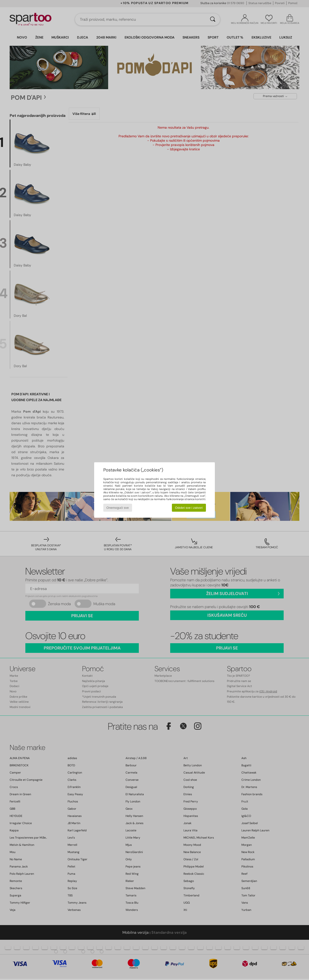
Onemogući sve (118, 508)
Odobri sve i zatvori (189, 508)
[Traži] (213, 20)
